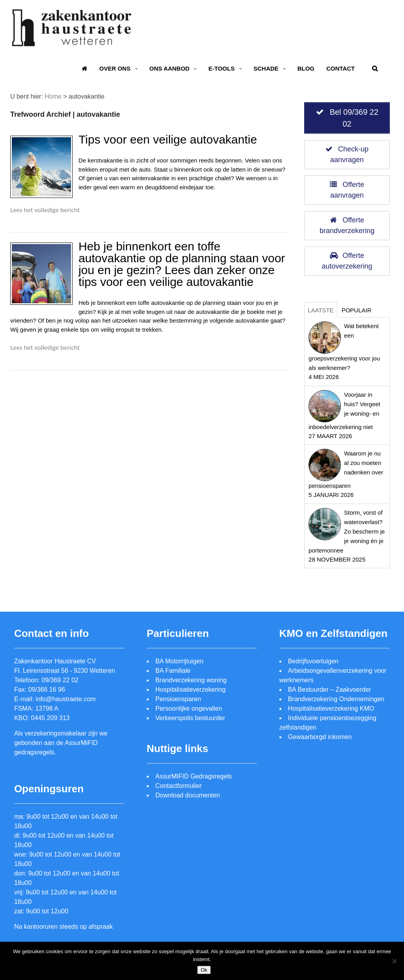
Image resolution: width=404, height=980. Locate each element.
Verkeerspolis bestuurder (190, 718)
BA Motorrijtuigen (180, 661)
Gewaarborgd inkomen (320, 737)
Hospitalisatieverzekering (191, 690)
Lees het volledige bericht (45, 210)
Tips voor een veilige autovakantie (168, 139)
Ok (204, 970)
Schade (266, 68)
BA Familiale (173, 671)
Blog (306, 68)
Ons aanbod (170, 68)
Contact (340, 68)
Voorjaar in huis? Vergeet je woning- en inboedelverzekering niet (344, 411)
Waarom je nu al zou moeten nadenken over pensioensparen (346, 469)
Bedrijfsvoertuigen (313, 661)
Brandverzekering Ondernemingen (336, 699)
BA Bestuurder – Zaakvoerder (330, 690)
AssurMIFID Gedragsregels (194, 776)
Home (53, 96)
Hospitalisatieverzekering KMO (331, 708)
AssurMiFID (81, 743)
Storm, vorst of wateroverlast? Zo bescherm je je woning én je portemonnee (347, 531)
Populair (357, 310)
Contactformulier (179, 786)
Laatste (321, 310)
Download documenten (188, 795)
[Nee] (394, 961)
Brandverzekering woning (191, 680)
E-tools (221, 68)
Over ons (115, 68)
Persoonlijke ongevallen (189, 708)
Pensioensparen (178, 699)
